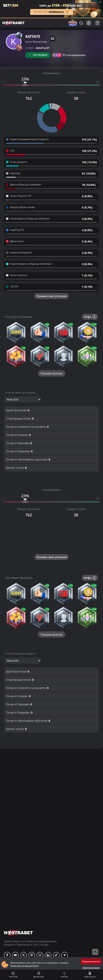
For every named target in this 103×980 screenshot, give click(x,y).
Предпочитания (91, 968)
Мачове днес (39, 975)
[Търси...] (81, 23)
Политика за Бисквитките (25, 966)
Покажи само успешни (51, 296)
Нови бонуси (90, 975)
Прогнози (13, 975)
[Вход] (89, 23)
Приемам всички (91, 961)
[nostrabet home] (18, 933)
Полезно (64, 975)
